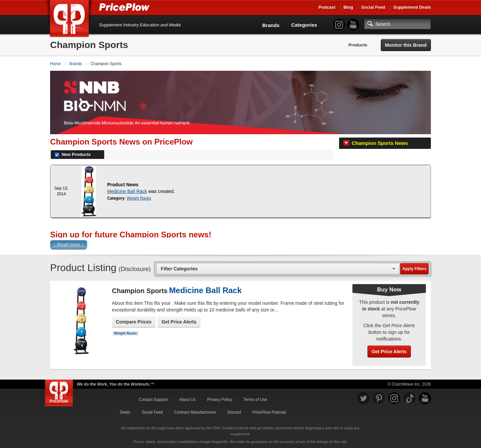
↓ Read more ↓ (69, 245)
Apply (414, 269)
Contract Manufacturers (195, 412)
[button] (240, 246)
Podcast (327, 7)
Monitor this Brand (406, 45)
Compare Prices (134, 322)
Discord (234, 412)
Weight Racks (139, 198)
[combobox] (278, 269)
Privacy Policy (220, 400)
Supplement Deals (412, 7)
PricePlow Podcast (269, 412)
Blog (348, 7)
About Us (187, 400)
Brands (271, 25)
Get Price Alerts (179, 322)
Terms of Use (255, 400)
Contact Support (153, 400)
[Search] (397, 24)
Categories (304, 25)
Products (358, 45)
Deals (125, 412)
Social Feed (373, 7)
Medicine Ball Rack (127, 191)
